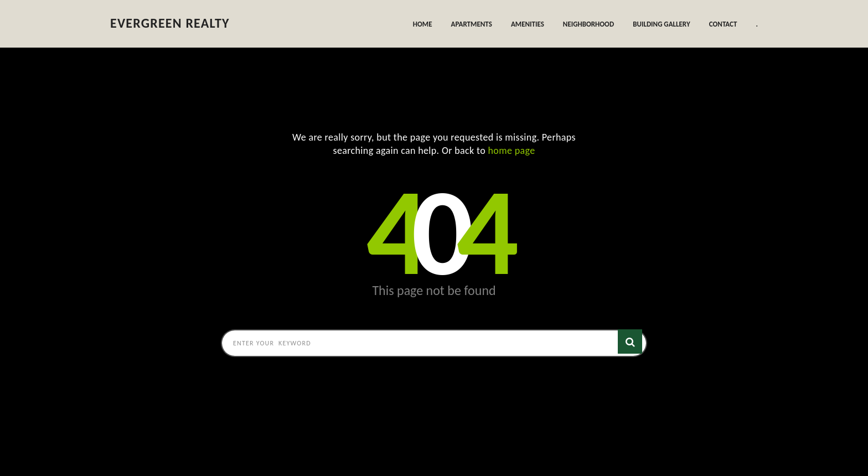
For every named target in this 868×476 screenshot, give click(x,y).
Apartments (472, 24)
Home (423, 24)
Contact (723, 24)
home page (512, 151)
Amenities (528, 24)
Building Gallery (662, 24)
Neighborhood (588, 24)
